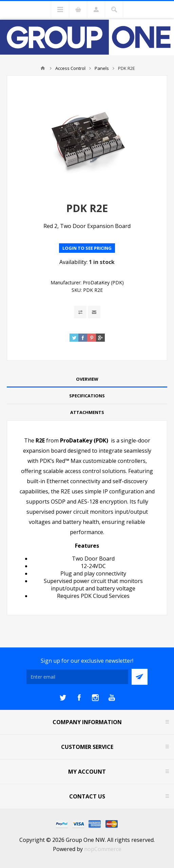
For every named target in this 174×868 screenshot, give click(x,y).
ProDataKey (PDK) (103, 282)
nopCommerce (103, 849)
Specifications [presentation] (87, 396)
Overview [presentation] (87, 379)
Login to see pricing (87, 248)
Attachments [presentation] (87, 412)
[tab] (87, 379)
